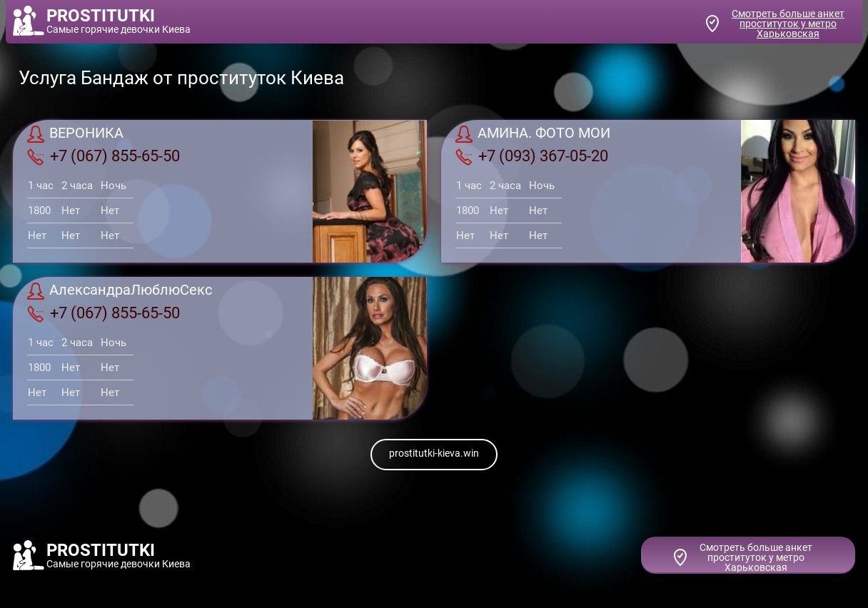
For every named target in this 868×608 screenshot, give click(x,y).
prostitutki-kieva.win (434, 453)
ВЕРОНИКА (75, 134)
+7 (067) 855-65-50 (104, 156)
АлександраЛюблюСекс (120, 291)
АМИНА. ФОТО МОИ (533, 134)
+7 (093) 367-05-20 (532, 156)
